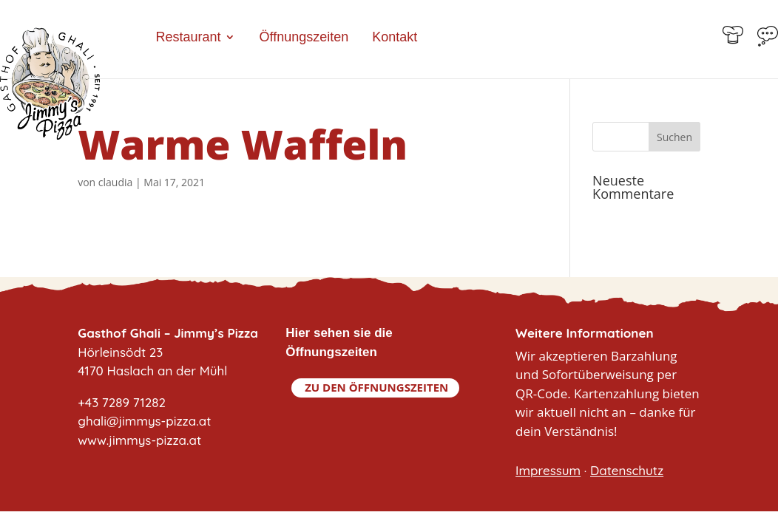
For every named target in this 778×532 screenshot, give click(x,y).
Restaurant (188, 38)
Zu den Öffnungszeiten (376, 387)
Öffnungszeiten (304, 38)
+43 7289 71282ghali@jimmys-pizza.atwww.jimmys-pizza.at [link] (144, 421)
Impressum (548, 470)
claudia (115, 182)
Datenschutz (627, 470)
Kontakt (395, 38)
